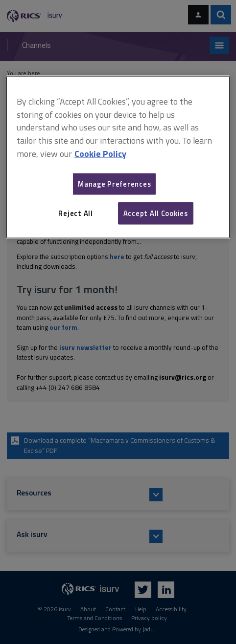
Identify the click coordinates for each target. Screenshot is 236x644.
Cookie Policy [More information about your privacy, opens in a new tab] (100, 154)
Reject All (75, 213)
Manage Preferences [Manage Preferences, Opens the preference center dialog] (114, 183)
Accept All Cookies (156, 213)
